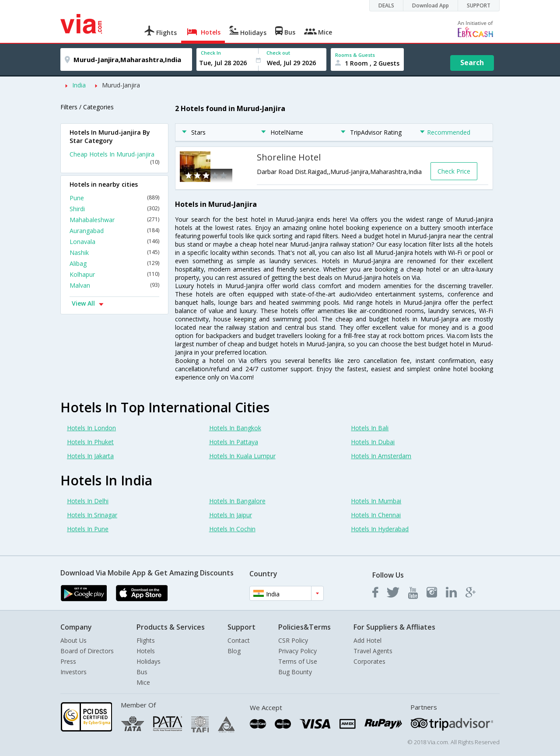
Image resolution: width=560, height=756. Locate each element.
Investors (73, 672)
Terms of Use (298, 661)
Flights (146, 640)
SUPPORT (479, 5)
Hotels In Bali (370, 428)
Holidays (149, 661)
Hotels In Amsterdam (381, 456)
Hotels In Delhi (88, 501)
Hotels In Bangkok (235, 428)
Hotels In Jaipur (231, 515)
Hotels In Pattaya (234, 442)
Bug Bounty (295, 672)
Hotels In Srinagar (92, 515)
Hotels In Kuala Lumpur (242, 456)
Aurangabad (114, 231)
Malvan (114, 285)
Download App (430, 5)
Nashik (114, 253)
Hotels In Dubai (373, 442)
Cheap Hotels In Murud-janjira (114, 158)
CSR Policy (293, 640)
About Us (73, 640)
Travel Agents (373, 651)
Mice (143, 682)
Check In (211, 53)
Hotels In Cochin (232, 529)
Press (68, 661)
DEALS (386, 5)
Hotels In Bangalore (237, 501)
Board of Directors (87, 651)
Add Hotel (367, 640)
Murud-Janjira (121, 85)
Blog (234, 651)
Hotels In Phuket (90, 442)
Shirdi (114, 209)
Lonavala (114, 242)
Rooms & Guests (355, 55)
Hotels (146, 651)
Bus (142, 672)
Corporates (369, 661)
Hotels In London (91, 428)
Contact (239, 640)
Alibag (114, 263)
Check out (278, 53)
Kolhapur (114, 274)
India (79, 85)
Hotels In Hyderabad (380, 529)
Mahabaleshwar (114, 220)
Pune (114, 198)
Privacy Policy (297, 651)
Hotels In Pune (88, 529)
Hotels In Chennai (376, 515)
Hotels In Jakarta (90, 456)
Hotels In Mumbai (376, 501)
